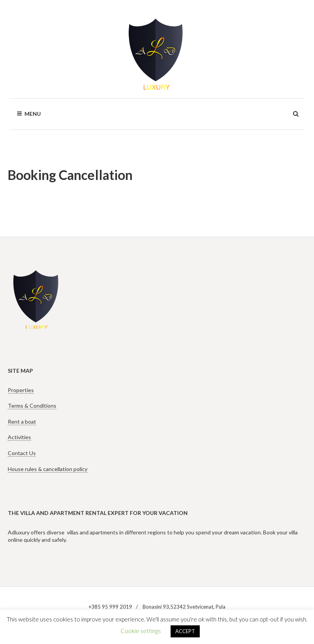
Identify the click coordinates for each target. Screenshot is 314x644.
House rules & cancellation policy (48, 469)
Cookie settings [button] (141, 631)
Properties (21, 390)
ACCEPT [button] (185, 631)
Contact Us (22, 453)
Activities (19, 437)
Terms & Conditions (32, 406)
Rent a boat (22, 421)
